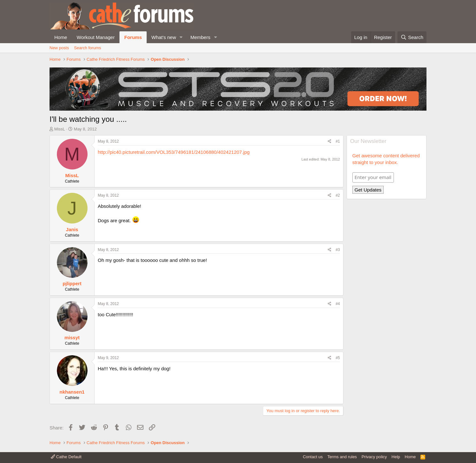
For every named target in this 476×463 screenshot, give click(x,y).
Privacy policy (374, 457)
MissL (60, 129)
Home (61, 37)
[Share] (330, 141)
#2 (338, 195)
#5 (338, 358)
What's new (164, 37)
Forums (133, 37)
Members (200, 37)
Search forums (88, 48)
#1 (338, 141)
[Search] (412, 37)
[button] (181, 37)
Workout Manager (96, 37)
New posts (59, 48)
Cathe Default (66, 457)
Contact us (313, 457)
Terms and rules (342, 457)
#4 (338, 304)
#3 (338, 250)
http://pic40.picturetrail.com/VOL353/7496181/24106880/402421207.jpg (174, 152)
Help (396, 457)
